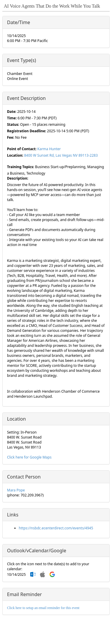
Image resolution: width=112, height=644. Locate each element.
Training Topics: (21, 167)
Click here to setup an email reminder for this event (43, 608)
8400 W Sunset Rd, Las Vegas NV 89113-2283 (61, 155)
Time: (12, 118)
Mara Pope (16, 490)
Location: (15, 155)
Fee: (11, 137)
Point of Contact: (22, 149)
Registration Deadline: (27, 131)
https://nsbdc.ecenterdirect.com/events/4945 (56, 528)
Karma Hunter (49, 149)
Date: (12, 112)
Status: (13, 124)
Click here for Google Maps (29, 457)
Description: (18, 178)
